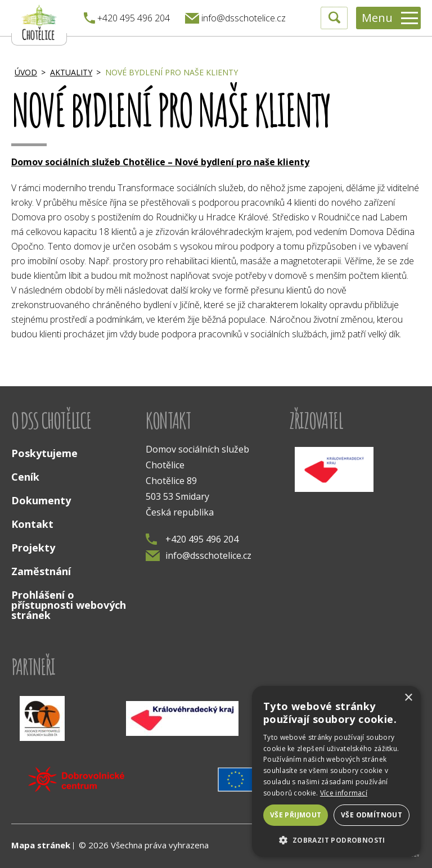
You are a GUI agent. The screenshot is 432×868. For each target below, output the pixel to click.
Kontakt (32, 524)
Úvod (26, 72)
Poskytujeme (44, 453)
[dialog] (336, 771)
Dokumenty (41, 500)
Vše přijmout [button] (296, 815)
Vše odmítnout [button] (372, 815)
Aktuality (71, 72)
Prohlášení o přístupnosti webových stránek (69, 605)
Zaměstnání (41, 571)
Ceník (25, 477)
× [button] (408, 698)
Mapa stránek (41, 845)
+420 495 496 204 (192, 539)
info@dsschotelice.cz (199, 555)
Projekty (33, 548)
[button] (336, 839)
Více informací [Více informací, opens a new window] (344, 793)
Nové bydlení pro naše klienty (172, 72)
